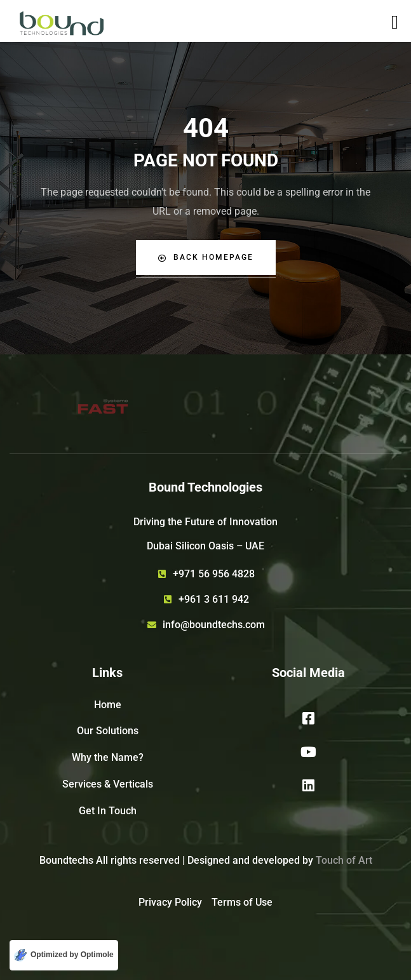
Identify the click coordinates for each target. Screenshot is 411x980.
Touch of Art (344, 860)
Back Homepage (206, 258)
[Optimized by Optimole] (64, 955)
